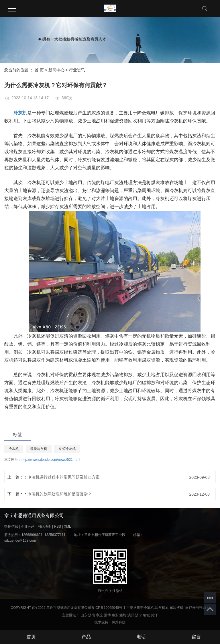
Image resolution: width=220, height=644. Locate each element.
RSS (57, 527)
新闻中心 (56, 70)
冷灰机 (14, 449)
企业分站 (28, 527)
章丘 (99, 615)
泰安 (115, 615)
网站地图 (44, 527)
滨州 (131, 615)
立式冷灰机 (67, 449)
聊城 (146, 615)
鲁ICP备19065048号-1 (108, 608)
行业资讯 (77, 70)
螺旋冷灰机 (39, 449)
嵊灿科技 (119, 622)
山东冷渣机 (175, 608)
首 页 (39, 70)
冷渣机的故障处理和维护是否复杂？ (60, 494)
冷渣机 (149, 608)
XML (67, 527)
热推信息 (11, 527)
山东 (84, 615)
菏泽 (154, 615)
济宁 (139, 615)
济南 (92, 615)
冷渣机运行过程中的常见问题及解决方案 (64, 477)
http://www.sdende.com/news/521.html (51, 460)
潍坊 (123, 615)
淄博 (107, 615)
